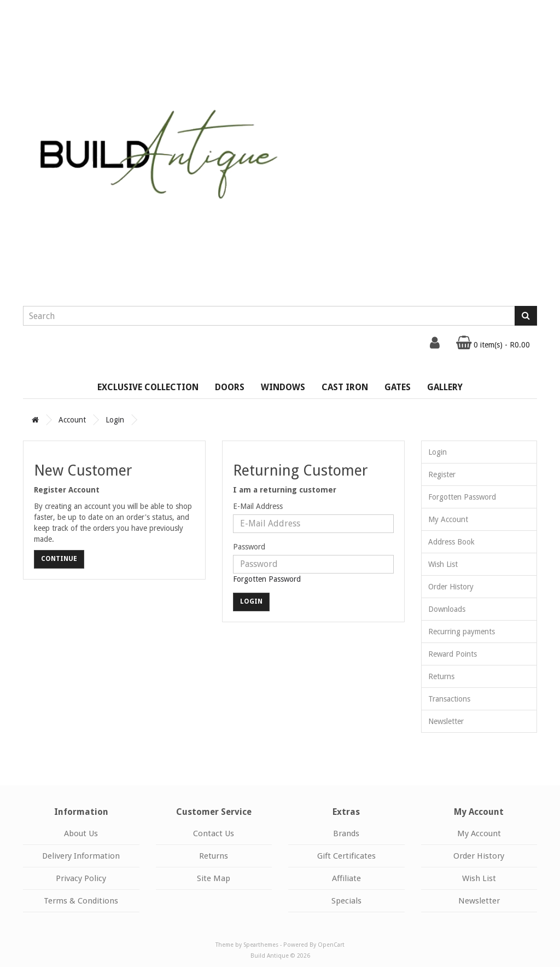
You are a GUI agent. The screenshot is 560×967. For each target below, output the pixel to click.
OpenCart (331, 945)
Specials (346, 901)
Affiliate (346, 878)
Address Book (451, 542)
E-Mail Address (258, 506)
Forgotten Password (267, 579)
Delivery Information (81, 856)
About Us (81, 833)
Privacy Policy (81, 878)
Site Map (214, 878)
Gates (398, 387)
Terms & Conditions (81, 901)
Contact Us (214, 833)
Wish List (443, 564)
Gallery (445, 387)
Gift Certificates (346, 856)
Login (115, 420)
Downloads (447, 609)
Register (442, 474)
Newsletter (446, 721)
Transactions (449, 699)
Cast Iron (345, 387)
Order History (451, 587)
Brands (346, 833)
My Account (448, 519)
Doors (230, 387)
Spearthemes (261, 945)
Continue (59, 559)
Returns (441, 676)
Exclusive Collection (148, 387)
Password (249, 547)
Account (72, 420)
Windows (283, 387)
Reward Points (453, 654)
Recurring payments (462, 632)
